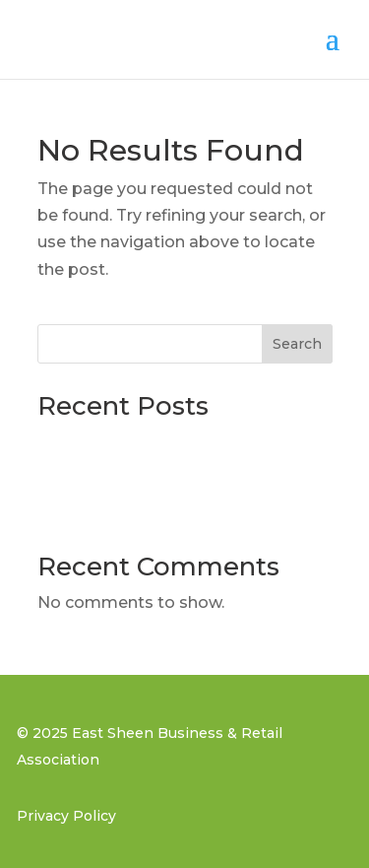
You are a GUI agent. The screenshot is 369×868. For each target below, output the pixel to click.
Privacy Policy (66, 816)
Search (297, 344)
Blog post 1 (82, 511)
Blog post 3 (84, 442)
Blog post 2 (84, 476)
